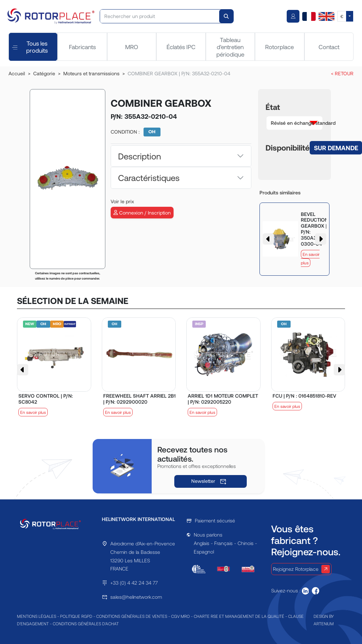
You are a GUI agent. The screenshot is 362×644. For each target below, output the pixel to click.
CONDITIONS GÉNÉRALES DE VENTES (132, 616)
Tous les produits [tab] (30, 47)
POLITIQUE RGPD (76, 616)
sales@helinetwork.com (136, 597)
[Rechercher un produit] (160, 16)
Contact (329, 47)
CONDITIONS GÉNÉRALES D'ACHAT (86, 623)
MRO (132, 47)
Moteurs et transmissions (91, 73)
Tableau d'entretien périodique (230, 47)
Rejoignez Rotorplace (301, 569)
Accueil (17, 73)
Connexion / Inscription (142, 213)
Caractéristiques (149, 178)
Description (139, 156)
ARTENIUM (324, 623)
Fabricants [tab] (82, 47)
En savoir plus (33, 412)
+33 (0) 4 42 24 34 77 (134, 583)
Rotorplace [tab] (279, 47)
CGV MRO (180, 616)
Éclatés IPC (181, 47)
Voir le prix (122, 201)
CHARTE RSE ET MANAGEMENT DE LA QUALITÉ (239, 616)
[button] (294, 123)
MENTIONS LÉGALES (37, 616)
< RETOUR (342, 73)
